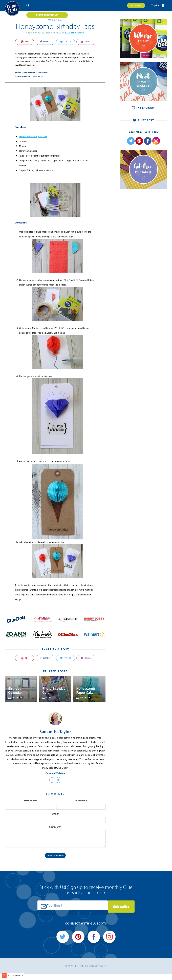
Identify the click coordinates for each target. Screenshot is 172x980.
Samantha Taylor (75, 33)
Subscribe (134, 5)
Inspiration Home (47, 15)
